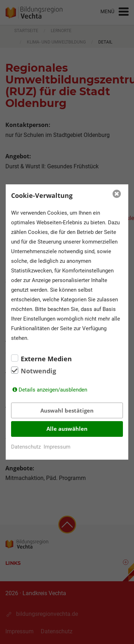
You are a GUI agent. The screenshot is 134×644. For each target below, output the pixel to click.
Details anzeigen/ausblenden (53, 390)
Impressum (57, 447)
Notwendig (38, 371)
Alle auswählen (67, 429)
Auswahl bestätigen (67, 410)
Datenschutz (26, 447)
